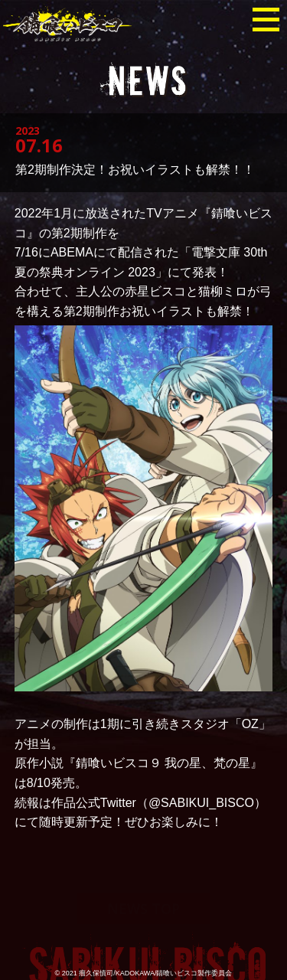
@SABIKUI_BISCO (201, 803)
